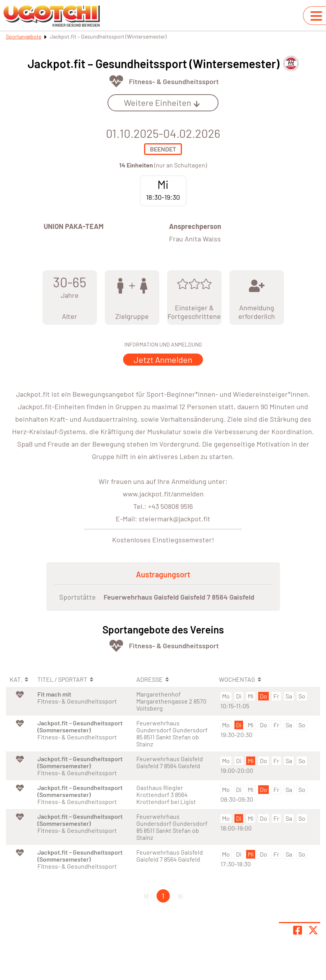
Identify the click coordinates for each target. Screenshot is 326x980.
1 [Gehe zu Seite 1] (163, 896)
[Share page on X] (313, 930)
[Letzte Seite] (180, 896)
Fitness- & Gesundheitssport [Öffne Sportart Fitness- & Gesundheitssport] (174, 81)
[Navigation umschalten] (316, 16)
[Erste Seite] (146, 896)
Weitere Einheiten (162, 102)
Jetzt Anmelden (163, 359)
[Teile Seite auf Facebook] (298, 930)
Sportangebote (24, 36)
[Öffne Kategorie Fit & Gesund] (116, 81)
